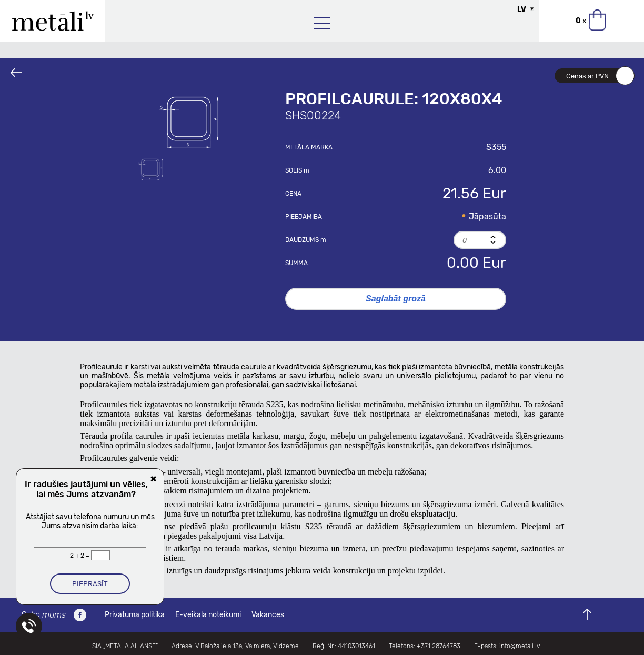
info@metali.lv (520, 646)
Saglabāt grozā (396, 299)
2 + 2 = (80, 556)
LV (522, 10)
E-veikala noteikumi (208, 615)
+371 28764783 (439, 646)
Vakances (268, 615)
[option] (190, 121)
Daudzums (306, 240)
